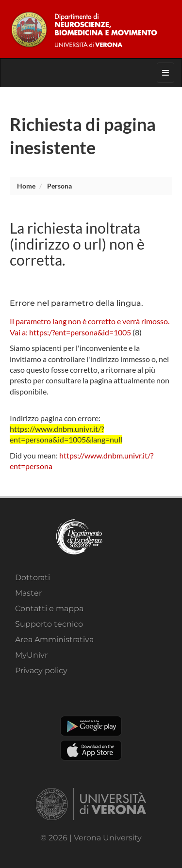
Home (26, 186)
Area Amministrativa (54, 639)
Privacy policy (41, 671)
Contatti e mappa (49, 608)
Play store (91, 726)
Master (28, 593)
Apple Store (91, 750)
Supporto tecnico (49, 624)
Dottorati (33, 577)
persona (59, 186)
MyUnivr (31, 655)
